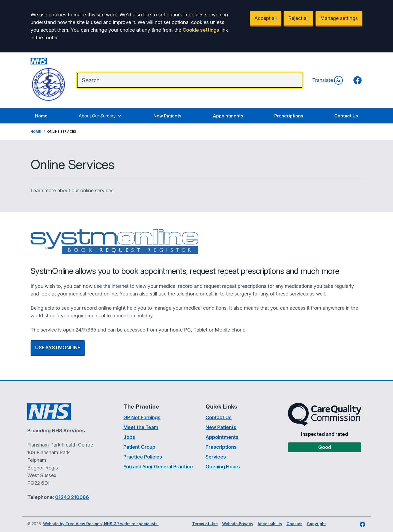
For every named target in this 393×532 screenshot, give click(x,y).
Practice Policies (143, 457)
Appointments (228, 116)
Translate (327, 80)
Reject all (298, 18)
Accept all (266, 18)
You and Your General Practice (158, 467)
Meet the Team (141, 427)
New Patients (167, 116)
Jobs (129, 437)
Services (216, 457)
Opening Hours (223, 467)
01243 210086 (72, 497)
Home (41, 116)
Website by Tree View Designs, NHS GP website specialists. (101, 524)
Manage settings (339, 18)
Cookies (294, 524)
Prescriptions (289, 116)
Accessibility (270, 524)
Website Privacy (238, 524)
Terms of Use (205, 524)
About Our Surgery (100, 116)
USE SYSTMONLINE (58, 348)
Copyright (316, 524)
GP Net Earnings (142, 417)
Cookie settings (201, 30)
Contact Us (346, 116)
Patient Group (139, 447)
